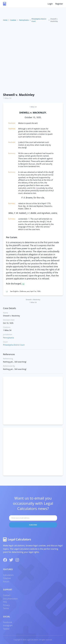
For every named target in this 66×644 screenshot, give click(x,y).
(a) (23, 284)
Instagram (8, 625)
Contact (7, 595)
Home (5, 20)
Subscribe (33, 525)
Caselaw (13, 20)
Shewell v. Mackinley (19, 95)
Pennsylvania (24, 20)
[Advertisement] (33, 57)
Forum (6, 582)
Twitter (6, 629)
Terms (6, 608)
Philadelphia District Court (39, 20)
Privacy (6, 605)
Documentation (10, 599)
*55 (37, 188)
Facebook (8, 622)
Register (59, 4)
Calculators (8, 575)
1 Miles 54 (7, 98)
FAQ (5, 602)
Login (50, 4)
